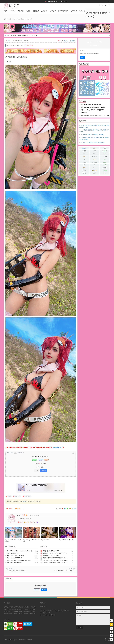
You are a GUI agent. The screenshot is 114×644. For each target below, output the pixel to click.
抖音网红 (105, 168)
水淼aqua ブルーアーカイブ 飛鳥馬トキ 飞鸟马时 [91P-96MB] (54, 553)
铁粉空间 (28, 11)
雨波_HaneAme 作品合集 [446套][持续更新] (93, 107)
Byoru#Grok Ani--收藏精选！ (14, 562)
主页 (26, 522)
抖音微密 (20, 11)
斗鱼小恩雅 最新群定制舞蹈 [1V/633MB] (92, 135)
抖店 (84, 159)
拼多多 (94, 151)
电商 (105, 148)
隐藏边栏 (73, 41)
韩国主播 (105, 151)
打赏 (33, 522)
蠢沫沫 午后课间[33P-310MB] (17, 570)
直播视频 (105, 170)
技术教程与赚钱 (63, 11)
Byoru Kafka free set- (12, 553)
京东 (94, 148)
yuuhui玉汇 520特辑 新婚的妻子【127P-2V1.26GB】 (54, 563)
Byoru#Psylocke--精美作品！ (67, 540)
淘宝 (105, 159)
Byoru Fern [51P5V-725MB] (14, 558)
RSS (109, 640)
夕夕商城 (74, 11)
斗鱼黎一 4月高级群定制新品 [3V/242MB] (93, 142)
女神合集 (44, 11)
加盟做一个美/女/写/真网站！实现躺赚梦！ (92, 110)
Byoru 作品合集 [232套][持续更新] (37, 485)
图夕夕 (25, 501)
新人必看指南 (84, 113)
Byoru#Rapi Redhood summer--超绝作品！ (18, 560)
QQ (105, 640)
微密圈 (105, 162)
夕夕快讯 (53, 11)
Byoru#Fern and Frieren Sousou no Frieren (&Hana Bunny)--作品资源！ (19, 551)
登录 (37, 471)
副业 (84, 157)
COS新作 (12, 11)
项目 (94, 154)
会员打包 (105, 165)
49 (39, 515)
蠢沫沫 (94, 173)
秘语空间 (84, 173)
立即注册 (43, 471)
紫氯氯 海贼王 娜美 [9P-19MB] (50, 551)
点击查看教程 (57, 448)
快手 (105, 173)
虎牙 (94, 165)
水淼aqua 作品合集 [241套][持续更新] (91, 105)
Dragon (30, 640)
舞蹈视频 (84, 148)
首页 (6, 11)
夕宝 (9, 41)
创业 (84, 154)
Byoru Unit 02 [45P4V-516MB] (15, 556)
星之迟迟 (84, 151)
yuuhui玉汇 (94, 162)
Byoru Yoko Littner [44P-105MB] (23, 19)
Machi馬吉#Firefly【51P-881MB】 (51, 556)
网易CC (84, 170)
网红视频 (36, 11)
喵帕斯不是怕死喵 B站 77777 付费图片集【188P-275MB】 (54, 558)
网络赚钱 (84, 162)
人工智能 (105, 157)
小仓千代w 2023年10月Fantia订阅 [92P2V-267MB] (54, 560)
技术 (94, 168)
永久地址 (82, 11)
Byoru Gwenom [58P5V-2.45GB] (63, 570)
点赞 (9, 509)
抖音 (84, 165)
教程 (84, 168)
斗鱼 (94, 159)
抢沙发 (66, 41)
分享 (105, 154)
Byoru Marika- (45, 540)
